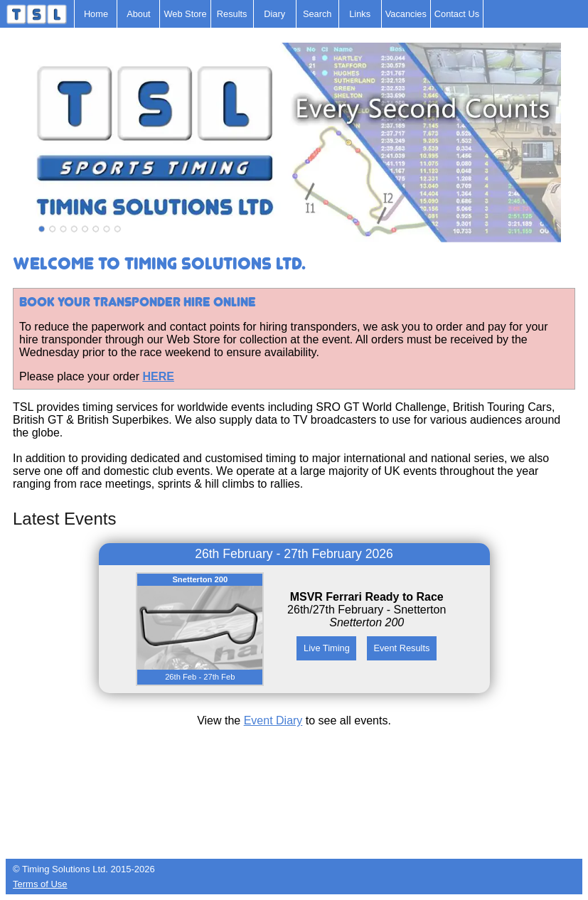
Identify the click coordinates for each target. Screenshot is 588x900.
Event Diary (273, 720)
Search (317, 14)
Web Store (185, 14)
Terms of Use (40, 884)
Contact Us (457, 14)
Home (96, 14)
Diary (274, 14)
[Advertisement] (294, 823)
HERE (158, 376)
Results (232, 14)
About (138, 14)
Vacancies (406, 14)
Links (360, 14)
